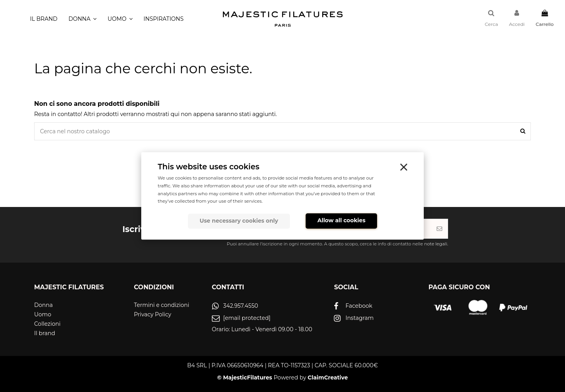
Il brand (45, 333)
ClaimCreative (328, 377)
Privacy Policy (152, 314)
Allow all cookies (341, 220)
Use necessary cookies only (239, 221)
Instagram (359, 318)
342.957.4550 (241, 306)
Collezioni (47, 324)
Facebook (359, 306)
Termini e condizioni (161, 305)
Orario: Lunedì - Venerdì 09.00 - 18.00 (262, 329)
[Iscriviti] (439, 229)
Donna (44, 305)
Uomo (43, 314)
